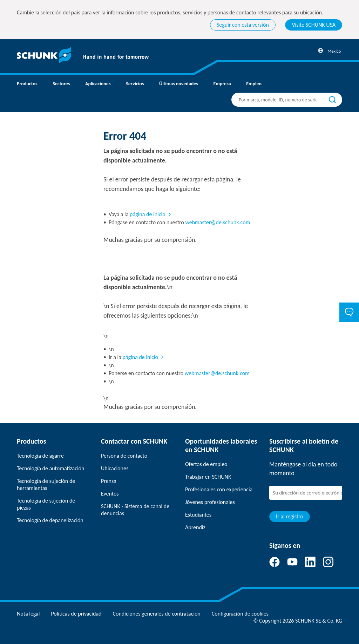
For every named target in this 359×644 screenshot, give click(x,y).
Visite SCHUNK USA (314, 25)
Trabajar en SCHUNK (208, 477)
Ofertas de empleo (206, 464)
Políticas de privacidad (76, 614)
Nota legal (28, 614)
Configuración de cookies (240, 614)
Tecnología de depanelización (50, 520)
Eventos (110, 494)
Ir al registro (290, 516)
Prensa (109, 481)
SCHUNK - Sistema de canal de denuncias (135, 510)
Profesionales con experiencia (219, 489)
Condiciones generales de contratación (156, 614)
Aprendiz (195, 527)
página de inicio (148, 214)
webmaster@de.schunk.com (218, 222)
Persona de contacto (124, 456)
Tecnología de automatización (50, 468)
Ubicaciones (115, 468)
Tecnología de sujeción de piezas (46, 504)
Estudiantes (198, 515)
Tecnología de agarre (40, 456)
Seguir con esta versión (243, 25)
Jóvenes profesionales (210, 502)
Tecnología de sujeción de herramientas (46, 484)
